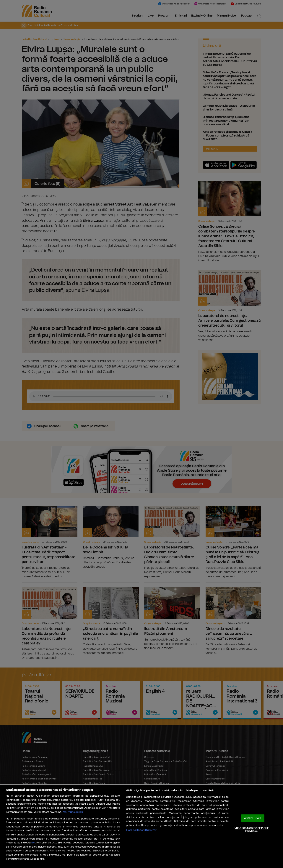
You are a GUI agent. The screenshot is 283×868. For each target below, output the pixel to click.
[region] (141, 826)
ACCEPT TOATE (253, 818)
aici (33, 843)
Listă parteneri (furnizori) (142, 830)
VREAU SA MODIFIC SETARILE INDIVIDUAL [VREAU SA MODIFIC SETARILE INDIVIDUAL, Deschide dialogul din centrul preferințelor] (252, 830)
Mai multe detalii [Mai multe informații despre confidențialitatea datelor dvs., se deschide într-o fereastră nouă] (73, 812)
